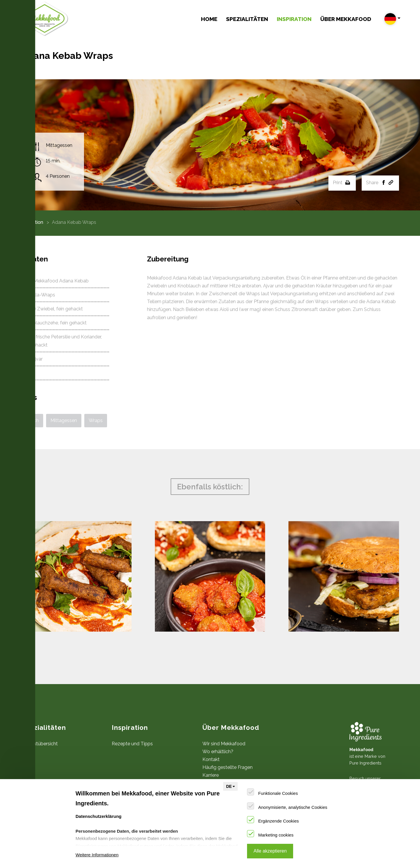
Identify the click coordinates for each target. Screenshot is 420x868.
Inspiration (294, 19)
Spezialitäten (247, 19)
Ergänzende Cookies (278, 821)
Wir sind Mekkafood (224, 744)
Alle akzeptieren (270, 851)
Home (209, 19)
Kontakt (211, 759)
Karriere (211, 775)
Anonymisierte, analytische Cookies (293, 807)
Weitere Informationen (97, 855)
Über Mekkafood (346, 19)
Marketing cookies (276, 835)
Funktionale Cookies (278, 793)
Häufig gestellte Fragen (228, 767)
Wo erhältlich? (218, 752)
